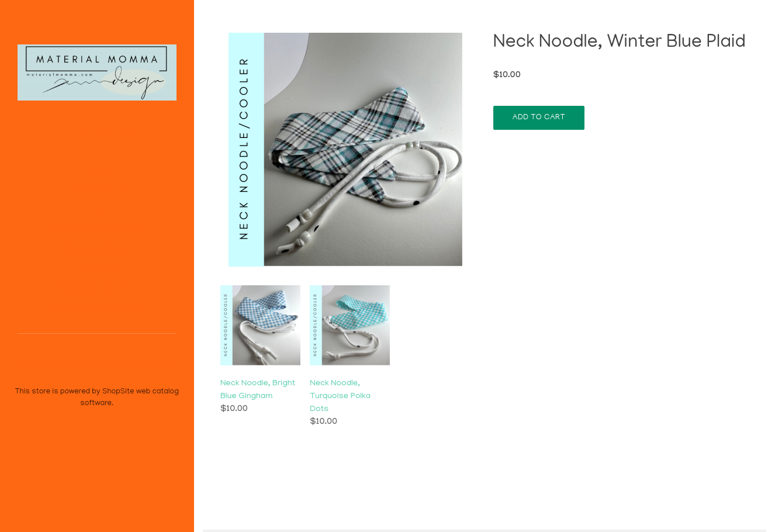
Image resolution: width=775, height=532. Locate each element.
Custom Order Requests (97, 229)
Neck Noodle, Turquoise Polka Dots (340, 396)
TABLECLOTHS (97, 189)
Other (97, 209)
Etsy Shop (97, 268)
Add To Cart (539, 118)
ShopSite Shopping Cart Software (117, 362)
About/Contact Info (97, 288)
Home (97, 170)
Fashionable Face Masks (97, 308)
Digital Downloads (97, 249)
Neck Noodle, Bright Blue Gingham (258, 390)
